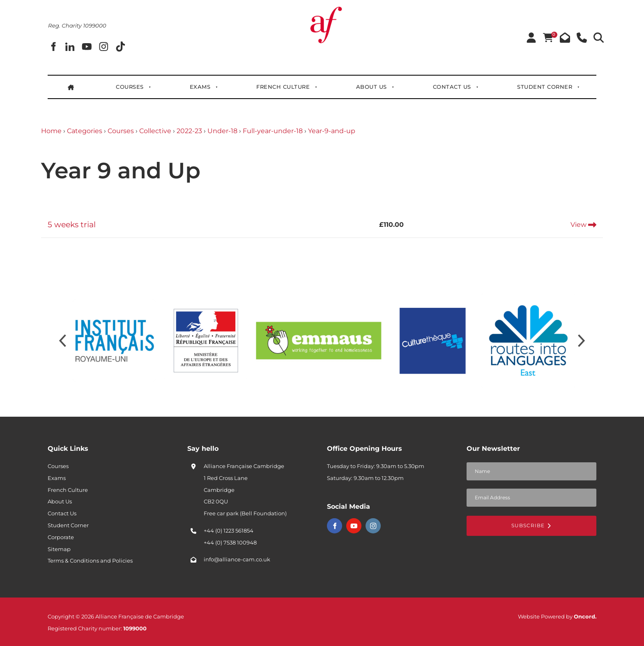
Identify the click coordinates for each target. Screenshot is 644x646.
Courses (130, 87)
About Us (371, 87)
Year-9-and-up (332, 131)
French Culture (283, 87)
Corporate (61, 537)
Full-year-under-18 (273, 131)
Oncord (584, 616)
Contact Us (452, 87)
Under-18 (222, 131)
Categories (85, 131)
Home (51, 131)
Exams (200, 87)
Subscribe (531, 525)
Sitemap (59, 549)
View (583, 225)
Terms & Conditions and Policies (90, 561)
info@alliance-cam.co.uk (237, 559)
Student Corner (545, 87)
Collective (155, 131)
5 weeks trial (72, 224)
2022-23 (189, 131)
